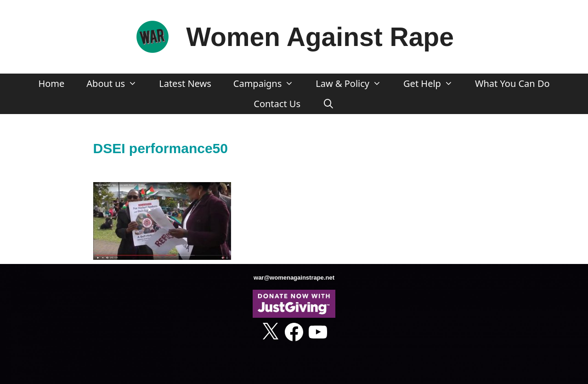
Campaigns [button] (269, 84)
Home (51, 83)
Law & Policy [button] (354, 84)
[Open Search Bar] (328, 104)
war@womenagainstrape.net (294, 278)
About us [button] (117, 84)
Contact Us (277, 104)
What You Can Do (512, 83)
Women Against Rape (320, 37)
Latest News (185, 83)
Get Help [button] (434, 84)
